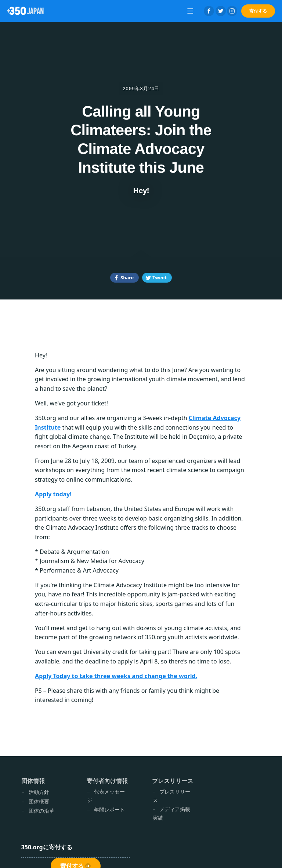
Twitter (221, 11)
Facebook (209, 11)
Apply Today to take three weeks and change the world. (116, 676)
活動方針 (39, 792)
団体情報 (33, 781)
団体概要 (39, 801)
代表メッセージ (106, 796)
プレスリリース (173, 781)
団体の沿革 (41, 811)
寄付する (258, 11)
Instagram (232, 11)
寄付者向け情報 (107, 781)
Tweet (160, 277)
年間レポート (109, 810)
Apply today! (53, 494)
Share (127, 277)
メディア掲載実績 (172, 813)
